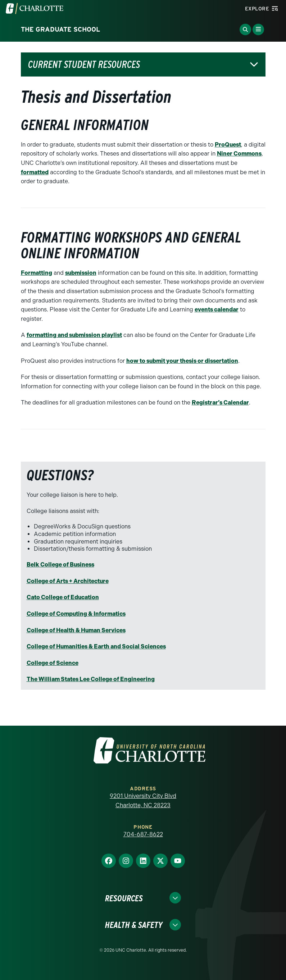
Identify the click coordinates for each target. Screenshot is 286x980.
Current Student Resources (84, 64)
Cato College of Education (63, 597)
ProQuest (228, 145)
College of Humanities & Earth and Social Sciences (96, 646)
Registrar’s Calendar (220, 403)
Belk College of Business (60, 565)
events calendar (217, 309)
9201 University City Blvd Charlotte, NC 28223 (143, 801)
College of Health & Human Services (76, 630)
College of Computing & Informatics (76, 614)
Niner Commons (239, 154)
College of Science (53, 663)
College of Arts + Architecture (68, 581)
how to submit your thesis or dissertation (182, 361)
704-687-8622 (143, 834)
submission (81, 273)
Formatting (37, 273)
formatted (35, 172)
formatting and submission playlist (74, 335)
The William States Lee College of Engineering (91, 679)
